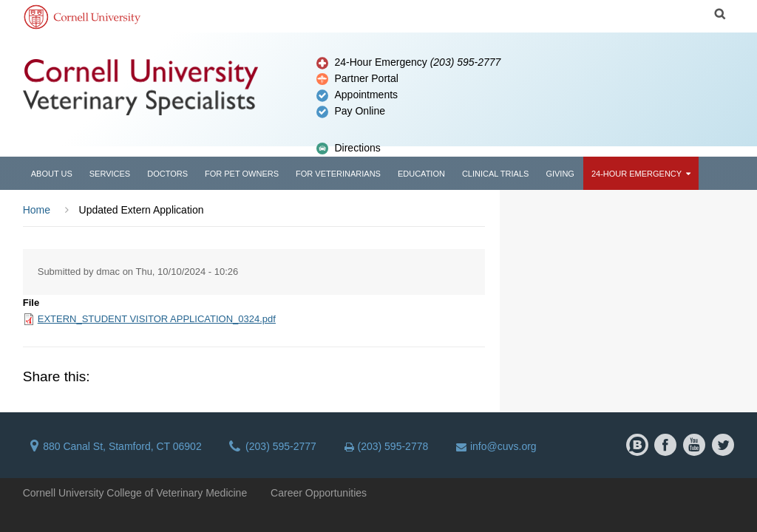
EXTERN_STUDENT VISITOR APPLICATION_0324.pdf (157, 319)
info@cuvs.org (496, 446)
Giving (560, 174)
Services (110, 174)
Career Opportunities (319, 493)
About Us (52, 174)
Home (37, 210)
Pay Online (359, 111)
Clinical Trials (495, 174)
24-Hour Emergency (417, 62)
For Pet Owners (242, 174)
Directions (357, 148)
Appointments (366, 95)
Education (421, 174)
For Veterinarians (338, 174)
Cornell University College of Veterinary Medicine (135, 493)
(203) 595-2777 (272, 446)
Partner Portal (366, 78)
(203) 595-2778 (387, 446)
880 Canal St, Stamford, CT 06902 (116, 446)
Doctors (167, 174)
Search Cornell (720, 14)
